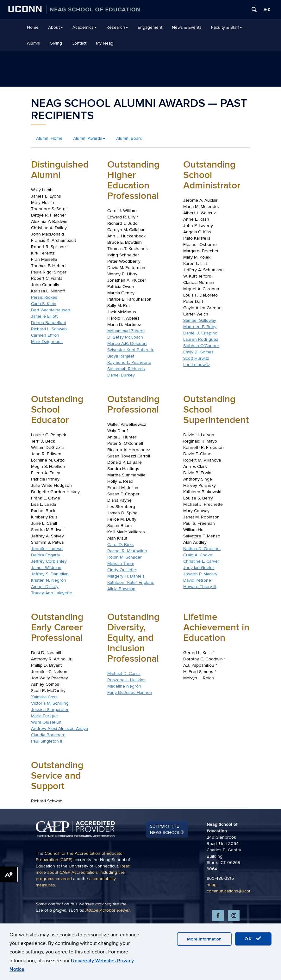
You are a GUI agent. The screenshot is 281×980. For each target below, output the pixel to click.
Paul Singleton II (47, 741)
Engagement (150, 27)
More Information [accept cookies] (204, 939)
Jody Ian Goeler (199, 568)
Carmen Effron (45, 335)
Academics (85, 27)
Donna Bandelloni (48, 323)
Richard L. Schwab (49, 329)
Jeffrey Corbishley (49, 561)
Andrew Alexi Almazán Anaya (59, 729)
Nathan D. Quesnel (202, 549)
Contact (79, 43)
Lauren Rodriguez (201, 339)
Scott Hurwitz (196, 358)
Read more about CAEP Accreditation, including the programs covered (83, 908)
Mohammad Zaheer (126, 331)
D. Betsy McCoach (125, 337)
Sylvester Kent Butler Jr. (131, 350)
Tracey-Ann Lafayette (52, 593)
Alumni (34, 43)
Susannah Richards (126, 369)
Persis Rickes (44, 297)
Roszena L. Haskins (126, 680)
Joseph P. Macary (200, 574)
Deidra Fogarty (46, 555)
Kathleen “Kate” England (131, 582)
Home (33, 27)
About (56, 27)
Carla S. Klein (44, 304)
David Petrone (197, 580)
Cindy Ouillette (122, 570)
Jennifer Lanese (47, 549)
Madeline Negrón (124, 686)
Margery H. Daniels (126, 576)
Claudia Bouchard (48, 735)
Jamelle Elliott (44, 316)
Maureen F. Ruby (200, 327)
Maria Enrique (44, 716)
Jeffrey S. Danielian (50, 574)
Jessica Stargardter (50, 710)
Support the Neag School (165, 865)
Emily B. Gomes (198, 352)
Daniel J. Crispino (200, 333)
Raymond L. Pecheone (129, 362)
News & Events (187, 27)
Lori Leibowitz (197, 365)
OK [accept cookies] (253, 939)
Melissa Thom (121, 563)
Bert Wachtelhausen (51, 310)
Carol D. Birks (121, 545)
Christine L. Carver (201, 561)
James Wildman (46, 568)
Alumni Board (129, 138)
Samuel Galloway (200, 320)
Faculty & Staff (227, 27)
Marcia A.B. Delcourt (127, 343)
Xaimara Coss (44, 697)
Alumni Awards (89, 138)
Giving (56, 43)
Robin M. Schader (125, 557)
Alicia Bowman (121, 589)
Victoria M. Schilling (50, 703)
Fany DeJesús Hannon (130, 692)
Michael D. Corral (124, 674)
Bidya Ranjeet (121, 356)
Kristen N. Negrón (49, 580)
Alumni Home (49, 138)
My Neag (105, 43)
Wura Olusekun (46, 722)
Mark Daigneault (47, 342)
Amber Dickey (45, 587)
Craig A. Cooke (198, 555)
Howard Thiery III (200, 587)
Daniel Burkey (121, 375)
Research (117, 27)
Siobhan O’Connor (201, 346)
